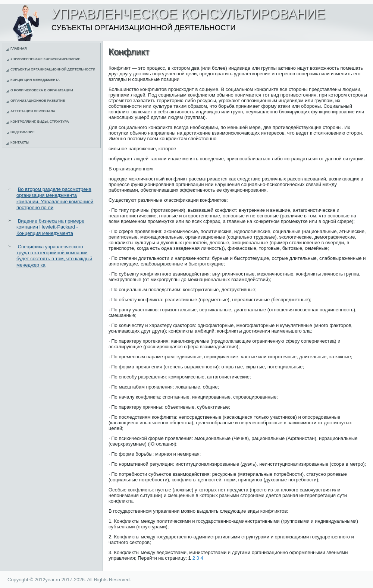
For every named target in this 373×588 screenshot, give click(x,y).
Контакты (20, 142)
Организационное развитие (38, 101)
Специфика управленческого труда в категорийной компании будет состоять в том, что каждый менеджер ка (54, 256)
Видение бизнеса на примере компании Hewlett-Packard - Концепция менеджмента (50, 227)
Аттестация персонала (33, 111)
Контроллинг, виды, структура (40, 122)
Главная (19, 48)
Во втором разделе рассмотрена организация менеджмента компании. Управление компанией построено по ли (55, 198)
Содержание (23, 132)
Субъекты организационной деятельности (53, 69)
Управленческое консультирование (46, 59)
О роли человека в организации (42, 90)
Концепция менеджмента (35, 80)
